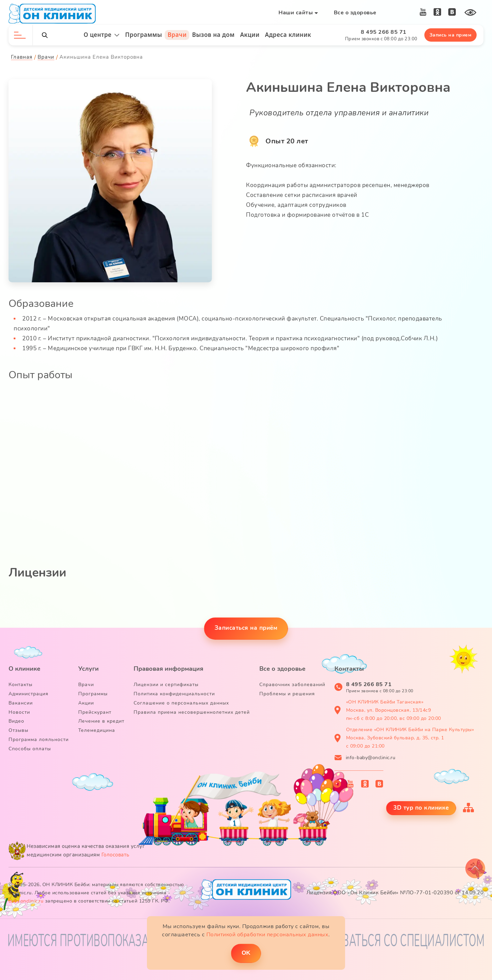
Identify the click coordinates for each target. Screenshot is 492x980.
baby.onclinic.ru (26, 901)
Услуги (88, 669)
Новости (19, 712)
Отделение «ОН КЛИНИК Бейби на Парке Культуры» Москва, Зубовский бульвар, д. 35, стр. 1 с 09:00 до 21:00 (410, 738)
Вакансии (21, 703)
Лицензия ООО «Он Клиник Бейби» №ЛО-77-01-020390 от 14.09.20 (395, 893)
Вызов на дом (213, 35)
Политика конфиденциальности (174, 694)
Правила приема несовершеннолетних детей (192, 712)
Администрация (29, 694)
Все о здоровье (355, 13)
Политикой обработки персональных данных (268, 935)
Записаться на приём (246, 628)
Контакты (20, 685)
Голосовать (115, 855)
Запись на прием (451, 35)
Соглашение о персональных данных (181, 703)
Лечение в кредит (101, 721)
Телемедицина (97, 730)
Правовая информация (168, 669)
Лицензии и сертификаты (166, 685)
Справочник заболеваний (292, 685)
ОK (246, 953)
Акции (250, 35)
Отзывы (18, 730)
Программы (143, 35)
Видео (16, 721)
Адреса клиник (288, 35)
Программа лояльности (39, 740)
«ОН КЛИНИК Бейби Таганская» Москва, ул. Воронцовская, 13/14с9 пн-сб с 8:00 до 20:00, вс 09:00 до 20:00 (394, 710)
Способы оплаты (30, 749)
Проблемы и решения (287, 694)
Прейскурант (95, 712)
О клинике (24, 669)
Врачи (177, 35)
